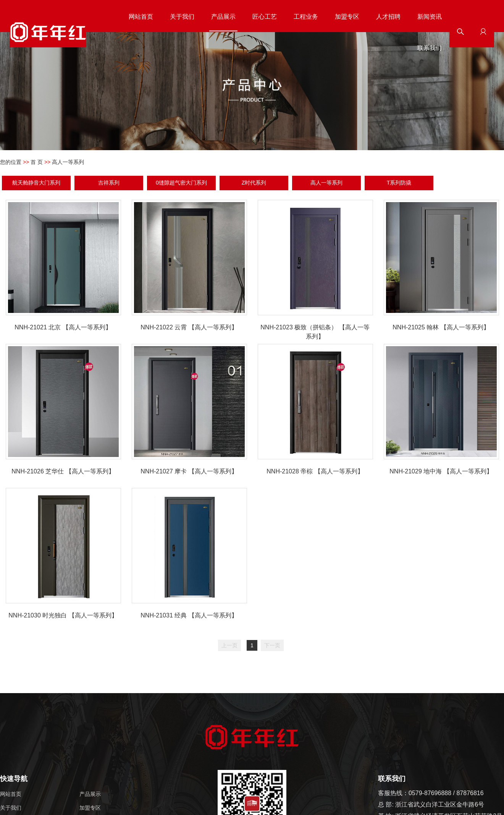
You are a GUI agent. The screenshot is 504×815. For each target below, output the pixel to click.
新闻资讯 (430, 17)
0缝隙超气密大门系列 (181, 183)
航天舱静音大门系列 (36, 183)
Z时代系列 (254, 183)
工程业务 (306, 17)
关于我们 (182, 17)
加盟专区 (347, 17)
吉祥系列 (109, 183)
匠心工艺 (265, 17)
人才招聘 (388, 17)
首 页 (37, 162)
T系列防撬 (399, 183)
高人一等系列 (326, 183)
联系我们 (430, 48)
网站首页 (141, 17)
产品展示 (223, 17)
